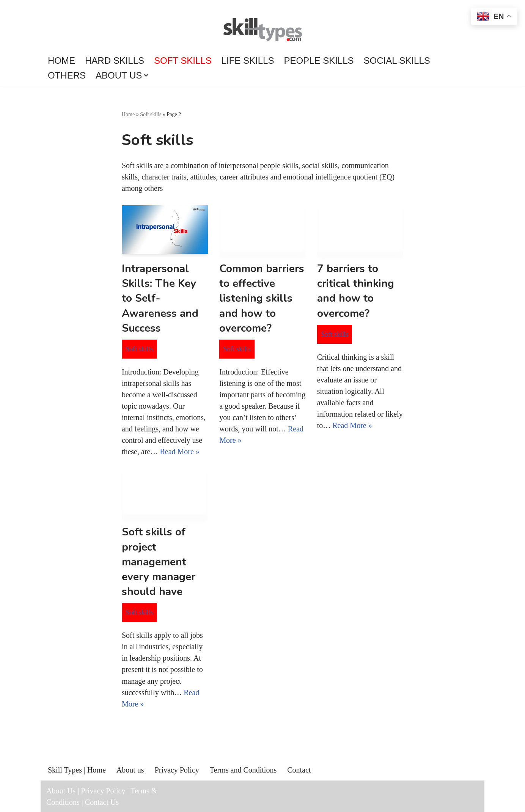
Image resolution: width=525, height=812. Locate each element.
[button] (146, 76)
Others (67, 75)
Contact (299, 770)
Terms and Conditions (243, 770)
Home (61, 61)
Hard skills (115, 61)
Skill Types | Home (77, 770)
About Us (61, 790)
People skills (319, 61)
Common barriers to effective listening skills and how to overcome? (262, 298)
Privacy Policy (177, 770)
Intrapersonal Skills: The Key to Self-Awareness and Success (160, 298)
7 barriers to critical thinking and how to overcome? (356, 291)
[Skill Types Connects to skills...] (263, 31)
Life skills (248, 61)
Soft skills (183, 61)
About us (130, 770)
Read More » (179, 452)
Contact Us (102, 802)
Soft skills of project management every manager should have (159, 562)
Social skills (397, 61)
